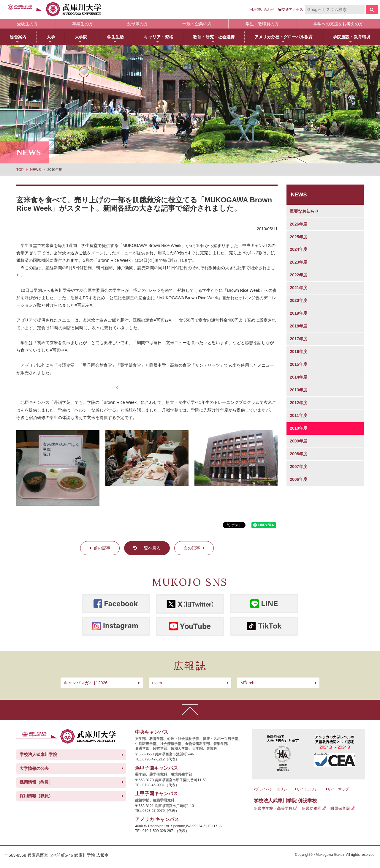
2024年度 (299, 249)
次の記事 (192, 548)
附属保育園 (340, 808)
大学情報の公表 (34, 768)
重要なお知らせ (304, 211)
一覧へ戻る (150, 548)
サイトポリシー (309, 789)
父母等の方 (137, 24)
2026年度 (299, 224)
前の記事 (102, 548)
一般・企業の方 (197, 24)
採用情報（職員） (36, 796)
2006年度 (299, 479)
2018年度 (299, 326)
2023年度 (299, 262)
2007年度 (299, 467)
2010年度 (299, 428)
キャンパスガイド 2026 (86, 683)
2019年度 (299, 313)
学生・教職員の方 (262, 24)
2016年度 (299, 352)
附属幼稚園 (312, 808)
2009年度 (299, 441)
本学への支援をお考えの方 (338, 24)
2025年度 (299, 237)
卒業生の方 (83, 24)
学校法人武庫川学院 (38, 754)
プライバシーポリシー (273, 789)
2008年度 (299, 454)
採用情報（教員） (36, 782)
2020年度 (299, 300)
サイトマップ (338, 789)
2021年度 (299, 288)
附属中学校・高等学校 (273, 808)
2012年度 (299, 403)
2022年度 (299, 275)
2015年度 (299, 364)
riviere (158, 683)
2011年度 (299, 415)
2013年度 (299, 390)
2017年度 (299, 339)
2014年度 (299, 377)
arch (247, 683)
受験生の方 (27, 24)
